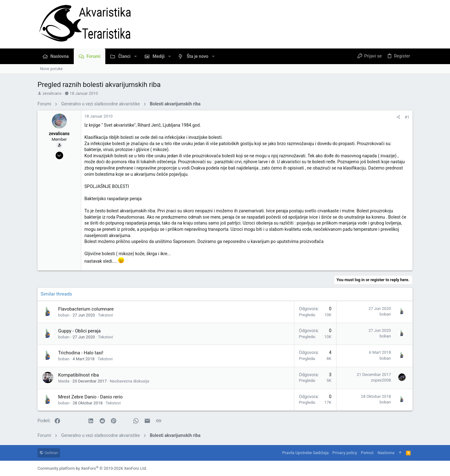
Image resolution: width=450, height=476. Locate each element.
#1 (407, 117)
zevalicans (52, 93)
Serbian (49, 453)
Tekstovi (106, 315)
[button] (135, 56)
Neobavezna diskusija (129, 381)
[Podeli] (398, 117)
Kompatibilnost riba (78, 375)
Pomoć (367, 453)
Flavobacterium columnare (86, 309)
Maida (64, 381)
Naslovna (386, 453)
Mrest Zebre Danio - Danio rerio (90, 397)
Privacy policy (345, 453)
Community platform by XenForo (92, 468)
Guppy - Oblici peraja (79, 331)
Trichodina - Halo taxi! (81, 353)
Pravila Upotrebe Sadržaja (305, 453)
